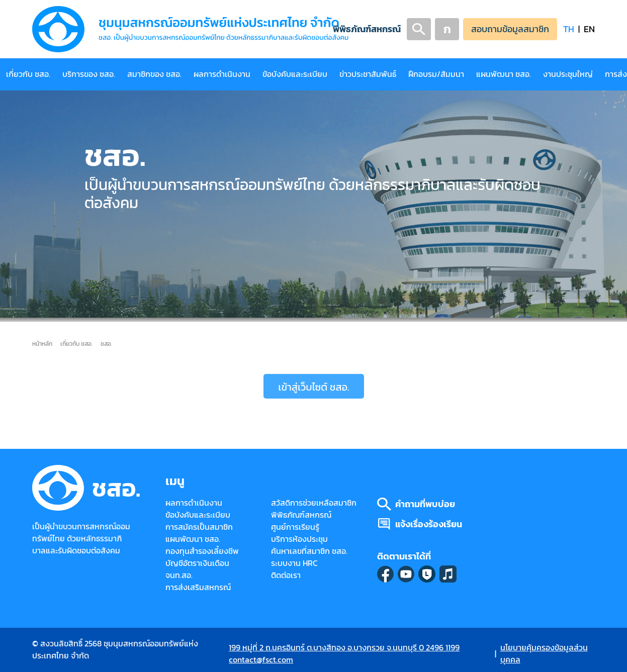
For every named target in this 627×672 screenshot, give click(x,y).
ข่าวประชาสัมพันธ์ (368, 74)
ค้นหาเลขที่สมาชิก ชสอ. (309, 551)
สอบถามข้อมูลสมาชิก (510, 29)
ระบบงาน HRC (294, 563)
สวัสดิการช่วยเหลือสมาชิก (314, 503)
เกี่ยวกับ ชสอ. (28, 74)
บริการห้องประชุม (299, 539)
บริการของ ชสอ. (89, 74)
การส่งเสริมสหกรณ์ (198, 587)
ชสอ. (106, 344)
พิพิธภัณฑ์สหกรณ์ (367, 29)
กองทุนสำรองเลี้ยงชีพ (202, 551)
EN (589, 29)
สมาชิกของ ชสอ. (154, 74)
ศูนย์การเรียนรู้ (295, 527)
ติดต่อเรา (286, 575)
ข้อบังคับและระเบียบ (295, 74)
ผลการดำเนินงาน (222, 74)
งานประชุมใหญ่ (568, 74)
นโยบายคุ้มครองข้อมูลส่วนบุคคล (544, 654)
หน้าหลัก (42, 344)
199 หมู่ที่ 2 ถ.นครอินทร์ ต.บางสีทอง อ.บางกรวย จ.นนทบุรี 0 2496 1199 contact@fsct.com (344, 654)
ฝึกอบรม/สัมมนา (436, 74)
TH (569, 29)
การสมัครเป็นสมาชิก (199, 527)
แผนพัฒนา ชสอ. (504, 74)
